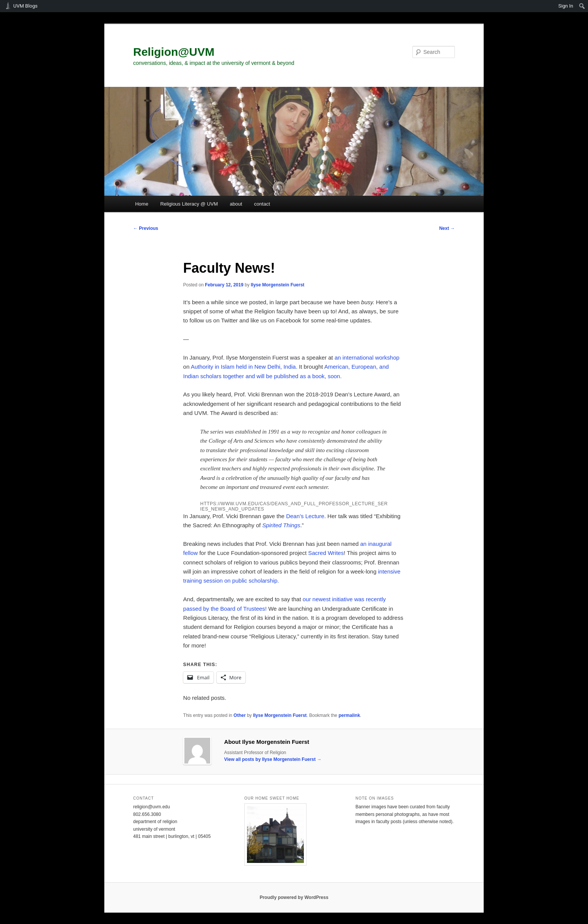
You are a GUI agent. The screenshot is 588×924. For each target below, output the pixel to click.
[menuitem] (582, 6)
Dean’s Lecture (305, 516)
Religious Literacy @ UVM (189, 204)
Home (142, 204)
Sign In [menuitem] (566, 6)
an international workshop (367, 357)
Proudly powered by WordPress (294, 897)
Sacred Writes (326, 553)
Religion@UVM (174, 52)
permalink (349, 715)
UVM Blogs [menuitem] (25, 6)
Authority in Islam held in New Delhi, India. (244, 367)
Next (447, 228)
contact (262, 204)
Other (240, 715)
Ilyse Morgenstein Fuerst (277, 285)
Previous (146, 228)
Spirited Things (281, 525)
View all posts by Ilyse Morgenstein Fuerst (273, 759)
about (236, 204)
